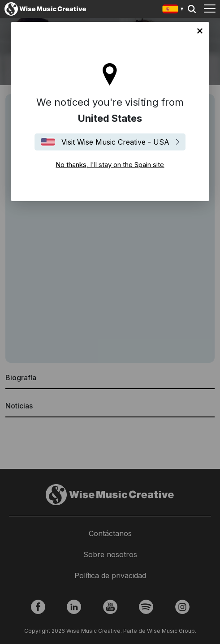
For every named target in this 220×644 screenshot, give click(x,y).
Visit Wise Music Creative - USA (115, 142)
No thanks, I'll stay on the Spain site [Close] (200, 31)
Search (192, 9)
